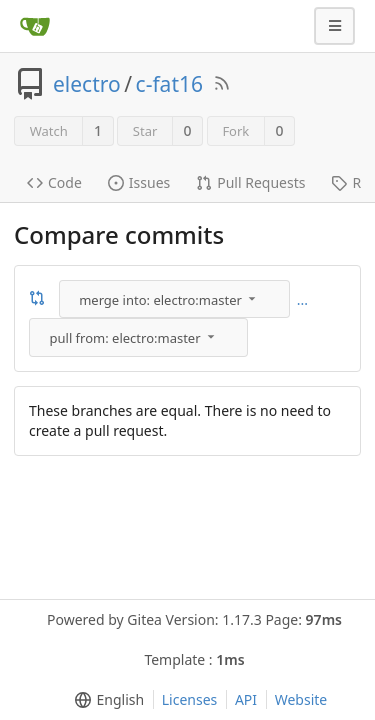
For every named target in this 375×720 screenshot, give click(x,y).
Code (54, 182)
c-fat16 (169, 84)
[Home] (35, 26)
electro (87, 84)
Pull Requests (250, 182)
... (302, 299)
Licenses (190, 699)
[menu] (176, 299)
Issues (139, 182)
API (246, 699)
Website (301, 699)
